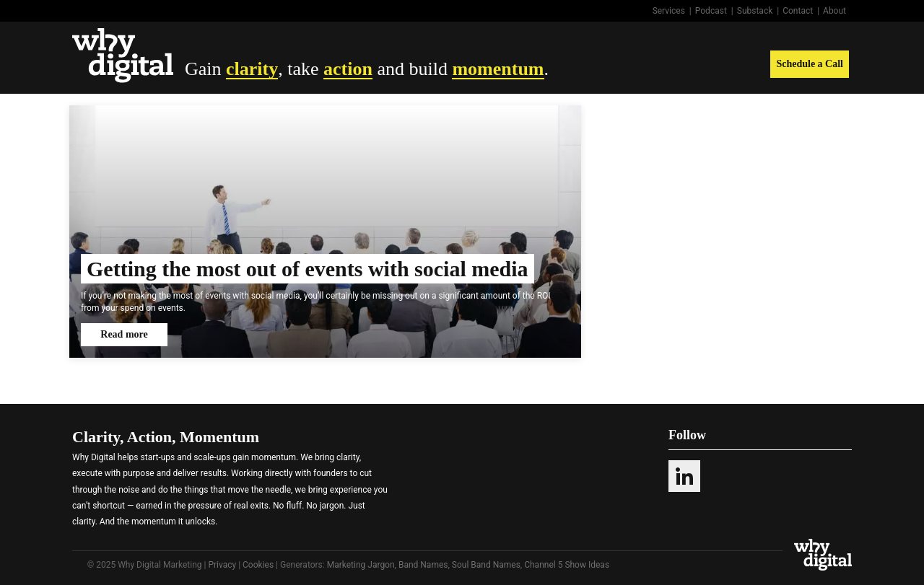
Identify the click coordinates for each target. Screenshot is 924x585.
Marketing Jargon (361, 565)
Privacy (222, 565)
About (834, 11)
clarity (252, 69)
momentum (498, 69)
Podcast (711, 11)
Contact (798, 11)
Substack (755, 11)
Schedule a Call (810, 64)
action (348, 69)
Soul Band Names (486, 565)
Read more (124, 334)
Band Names (423, 565)
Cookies (258, 565)
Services (669, 11)
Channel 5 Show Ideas (567, 565)
